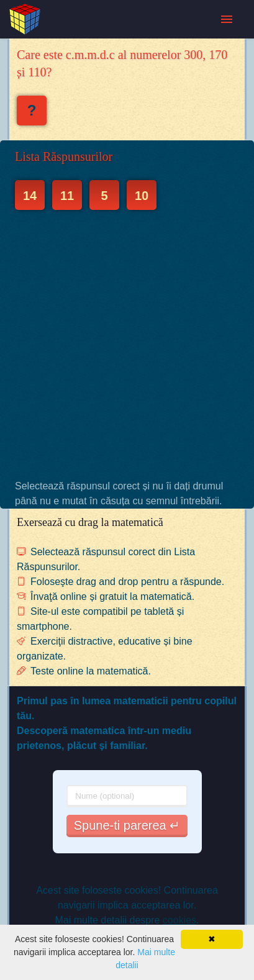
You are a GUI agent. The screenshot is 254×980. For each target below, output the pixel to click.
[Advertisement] (127, 344)
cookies (179, 920)
